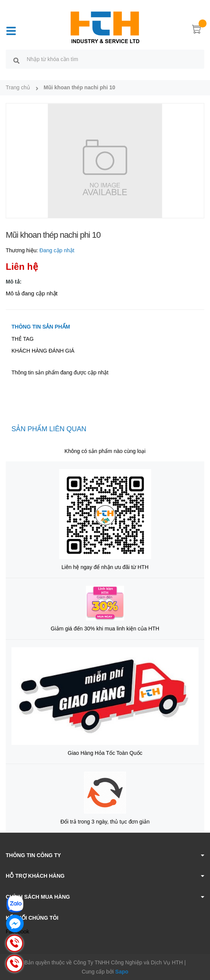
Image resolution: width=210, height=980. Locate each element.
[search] (16, 60)
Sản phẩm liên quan (49, 429)
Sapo (122, 972)
